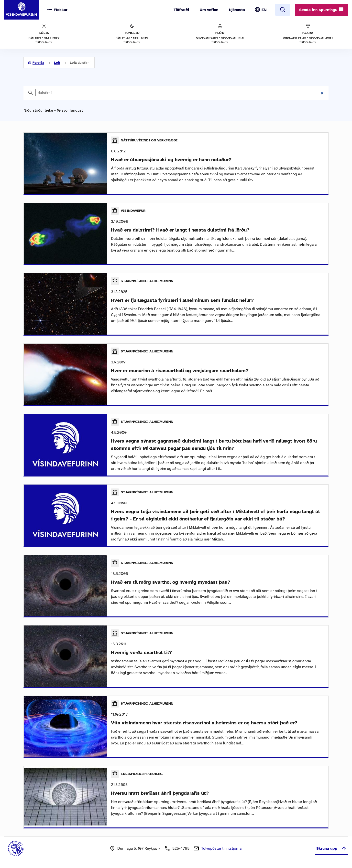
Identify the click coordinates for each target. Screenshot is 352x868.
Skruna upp (332, 848)
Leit (57, 63)
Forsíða (38, 63)
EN (264, 10)
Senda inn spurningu (321, 10)
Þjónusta (237, 10)
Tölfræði (181, 10)
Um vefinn (209, 10)
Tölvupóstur (222, 848)
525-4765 (181, 848)
